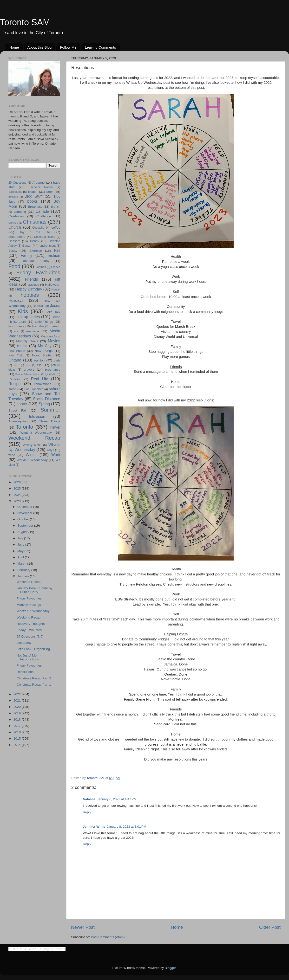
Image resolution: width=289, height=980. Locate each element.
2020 (18, 707)
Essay (13, 251)
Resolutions (25, 672)
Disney (35, 241)
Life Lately (24, 643)
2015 (18, 738)
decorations (17, 237)
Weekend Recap (34, 438)
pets (28, 365)
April (21, 557)
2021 (18, 700)
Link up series (28, 317)
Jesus (55, 305)
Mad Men (38, 326)
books (32, 201)
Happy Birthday (29, 289)
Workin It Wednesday (32, 460)
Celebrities (16, 216)
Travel (55, 427)
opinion (39, 360)
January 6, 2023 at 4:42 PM (117, 799)
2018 (18, 719)
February (24, 570)
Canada (42, 211)
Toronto (25, 427)
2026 (18, 482)
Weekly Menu (32, 445)
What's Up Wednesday (33, 611)
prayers (29, 370)
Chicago (13, 223)
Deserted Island (45, 237)
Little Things (44, 322)
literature (20, 322)
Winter (31, 455)
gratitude (33, 285)
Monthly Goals (27, 341)
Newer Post (83, 927)
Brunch (56, 207)
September (26, 525)
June (21, 545)
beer (49, 192)
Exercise (36, 251)
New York (16, 355)
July (21, 538)
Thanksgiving (18, 421)
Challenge (44, 216)
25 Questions (17, 183)
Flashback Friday (35, 261)
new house (17, 351)
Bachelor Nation (41, 187)
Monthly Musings (29, 605)
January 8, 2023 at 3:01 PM (126, 827)
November (25, 513)
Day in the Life (34, 232)
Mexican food (51, 336)
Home (14, 47)
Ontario (15, 360)
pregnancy (53, 370)
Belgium (13, 197)
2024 (18, 495)
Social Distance (47, 399)
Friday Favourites (38, 273)
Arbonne (38, 183)
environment (48, 246)
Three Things (50, 421)
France (56, 267)
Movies (54, 341)
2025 (18, 488)
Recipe (14, 384)
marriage (33, 331)
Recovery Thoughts (31, 624)
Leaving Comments (100, 47)
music (22, 346)
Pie (39, 365)
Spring (44, 404)
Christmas (35, 222)
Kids (23, 311)
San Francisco (34, 389)
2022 (18, 694)
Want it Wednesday (36, 433)
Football (41, 267)
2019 (18, 713)
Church (15, 227)
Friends (31, 279)
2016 (18, 732)
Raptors (14, 379)
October (24, 519)
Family (26, 255)
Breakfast (35, 207)
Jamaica (39, 306)
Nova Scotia (42, 355)
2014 (18, 745)
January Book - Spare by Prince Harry (35, 590)
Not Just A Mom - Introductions (29, 657)
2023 (18, 501)
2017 (18, 726)
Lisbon (56, 317)
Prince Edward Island (28, 374)
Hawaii (56, 290)
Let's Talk (53, 312)
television (37, 416)
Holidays (16, 300)
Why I (50, 450)
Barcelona (15, 192)
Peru (16, 365)
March (22, 564)
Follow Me (68, 47)
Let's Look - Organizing (33, 649)
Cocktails (38, 228)
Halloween (53, 285)
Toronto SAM (25, 22)
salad (12, 389)
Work (56, 455)
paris (57, 361)
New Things (43, 351)
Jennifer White (94, 827)
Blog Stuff (33, 196)
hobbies (30, 295)
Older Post (270, 927)
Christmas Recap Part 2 (34, 678)
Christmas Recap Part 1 (34, 685)
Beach (33, 192)
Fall (57, 250)
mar (16, 331)
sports (22, 404)
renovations (43, 384)
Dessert (14, 241)
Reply (87, 812)
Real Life (40, 379)
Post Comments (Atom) (108, 937)
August (23, 532)
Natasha (89, 799)
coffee (56, 228)
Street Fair (18, 410)
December (25, 507)
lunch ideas (16, 326)
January (24, 576)
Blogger (170, 968)
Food (14, 266)
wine (12, 455)
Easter (27, 246)
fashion (54, 255)
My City (45, 346)
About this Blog (40, 47)
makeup (55, 326)
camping (20, 212)
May (21, 551)
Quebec (50, 374)
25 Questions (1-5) (30, 636)
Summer (50, 410)
